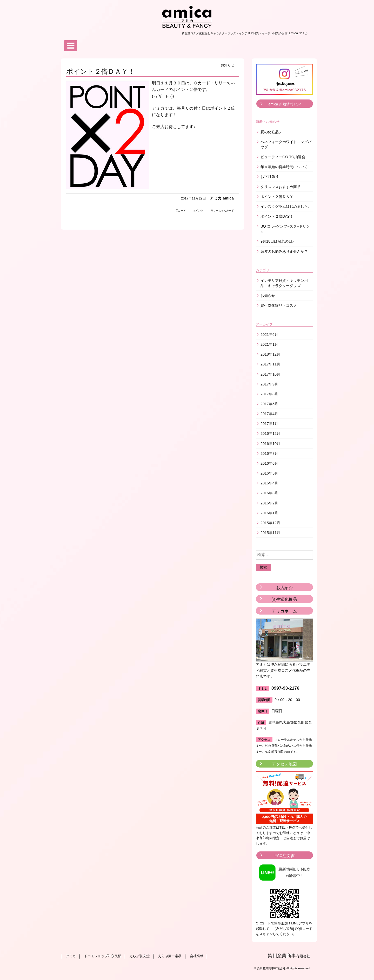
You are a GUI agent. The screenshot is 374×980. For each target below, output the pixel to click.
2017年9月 (269, 384)
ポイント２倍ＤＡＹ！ (279, 197)
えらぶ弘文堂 (139, 956)
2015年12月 (270, 523)
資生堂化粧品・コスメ (279, 305)
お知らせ (228, 65)
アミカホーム (284, 611)
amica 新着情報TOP (285, 104)
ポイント (198, 211)
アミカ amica (222, 198)
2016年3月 (269, 493)
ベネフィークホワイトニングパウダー (286, 144)
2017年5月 (269, 404)
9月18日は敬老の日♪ (277, 241)
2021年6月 (269, 335)
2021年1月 (269, 344)
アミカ (70, 956)
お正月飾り (270, 177)
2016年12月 (270, 434)
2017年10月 (270, 374)
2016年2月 (269, 503)
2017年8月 (269, 394)
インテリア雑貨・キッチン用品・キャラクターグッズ (284, 283)
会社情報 (195, 956)
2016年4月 (269, 483)
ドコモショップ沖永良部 (102, 956)
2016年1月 (269, 513)
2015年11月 (270, 533)
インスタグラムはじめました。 (286, 206)
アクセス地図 (284, 764)
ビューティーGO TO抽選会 (283, 157)
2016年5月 (269, 473)
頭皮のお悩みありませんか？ (284, 251)
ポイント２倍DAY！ (277, 216)
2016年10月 (270, 444)
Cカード (181, 211)
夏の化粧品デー (273, 132)
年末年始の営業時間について (284, 167)
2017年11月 (270, 364)
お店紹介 (284, 588)
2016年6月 (269, 463)
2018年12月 (270, 354)
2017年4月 (269, 414)
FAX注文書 (285, 856)
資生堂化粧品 (284, 599)
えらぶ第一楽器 (169, 956)
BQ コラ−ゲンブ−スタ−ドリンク (285, 229)
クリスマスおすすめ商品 (280, 187)
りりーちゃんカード (222, 211)
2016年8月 (269, 454)
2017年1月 (269, 424)
